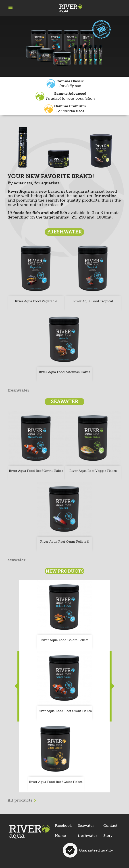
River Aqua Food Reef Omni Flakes (36, 471)
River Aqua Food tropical (93, 301)
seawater (17, 560)
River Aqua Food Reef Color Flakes (56, 782)
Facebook (63, 826)
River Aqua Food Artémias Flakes (64, 372)
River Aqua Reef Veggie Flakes (93, 471)
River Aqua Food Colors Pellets (64, 640)
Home (60, 836)
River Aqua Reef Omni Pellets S (64, 542)
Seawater (86, 826)
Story (108, 836)
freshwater (18, 390)
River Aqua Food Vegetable (36, 301)
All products (23, 800)
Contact (110, 826)
